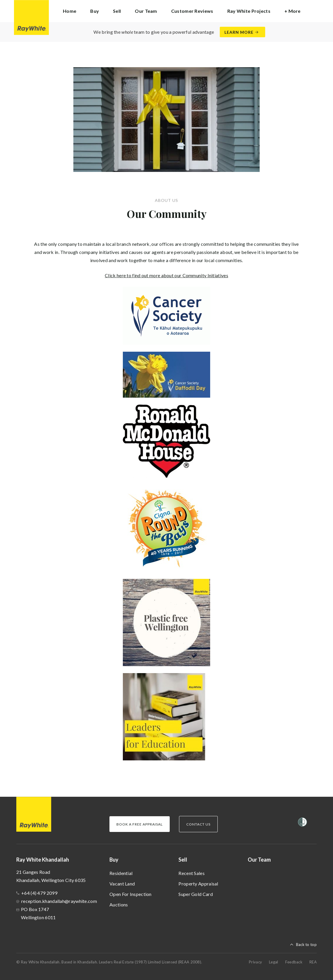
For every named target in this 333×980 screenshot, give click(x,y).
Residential (121, 873)
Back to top (306, 945)
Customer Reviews (192, 11)
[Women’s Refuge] (302, 823)
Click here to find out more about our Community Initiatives (166, 275)
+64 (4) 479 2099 (39, 893)
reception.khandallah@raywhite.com (59, 901)
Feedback (294, 962)
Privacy (255, 962)
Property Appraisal (198, 884)
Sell (183, 860)
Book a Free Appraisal (140, 824)
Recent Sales (192, 873)
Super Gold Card (196, 894)
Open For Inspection (131, 894)
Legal (274, 962)
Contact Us (198, 824)
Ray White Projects (249, 11)
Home (70, 11)
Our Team (146, 11)
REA (313, 962)
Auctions (119, 905)
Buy (114, 860)
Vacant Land (122, 884)
